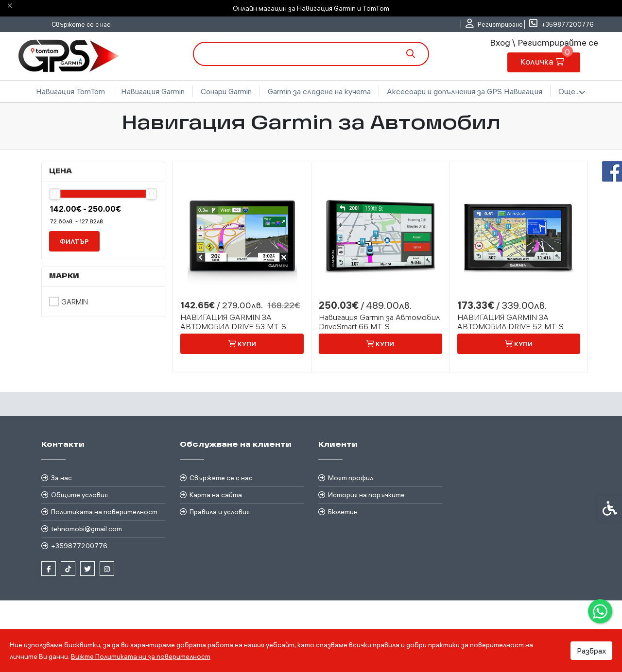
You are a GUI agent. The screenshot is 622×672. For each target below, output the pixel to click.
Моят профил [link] (351, 478)
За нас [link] (61, 478)
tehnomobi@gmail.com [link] (86, 529)
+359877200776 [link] (79, 546)
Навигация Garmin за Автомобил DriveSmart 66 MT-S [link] (379, 322)
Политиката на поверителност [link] (104, 512)
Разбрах (591, 651)
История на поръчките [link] (366, 495)
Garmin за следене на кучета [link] (319, 91)
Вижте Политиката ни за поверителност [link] (141, 656)
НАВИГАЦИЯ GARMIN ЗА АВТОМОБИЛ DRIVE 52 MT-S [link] (510, 322)
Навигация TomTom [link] (70, 91)
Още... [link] (572, 92)
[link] (600, 611)
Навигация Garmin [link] (153, 91)
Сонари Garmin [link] (226, 91)
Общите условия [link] (79, 495)
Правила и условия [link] (220, 512)
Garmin (75, 302)
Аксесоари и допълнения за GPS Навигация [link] (465, 91)
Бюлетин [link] (343, 512)
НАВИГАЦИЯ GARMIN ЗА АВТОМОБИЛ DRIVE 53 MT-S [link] (233, 322)
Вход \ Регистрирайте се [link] (544, 42)
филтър (74, 241)
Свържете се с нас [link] (81, 24)
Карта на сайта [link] (216, 495)
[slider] (55, 194)
